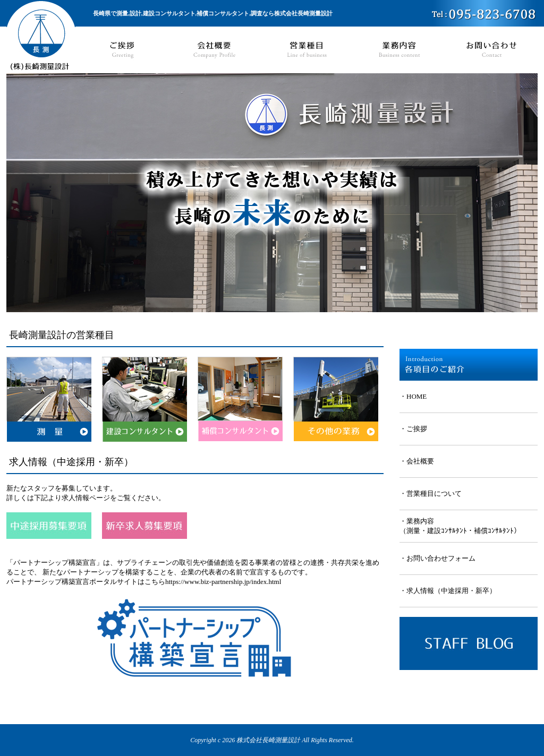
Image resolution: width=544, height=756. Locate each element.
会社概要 (420, 461)
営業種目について (434, 493)
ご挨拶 (417, 429)
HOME (416, 396)
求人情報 (420, 591)
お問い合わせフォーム (441, 558)
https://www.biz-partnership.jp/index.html (223, 582)
